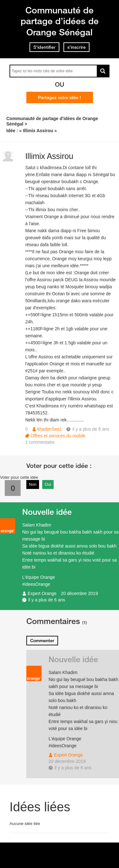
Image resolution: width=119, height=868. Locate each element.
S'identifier (44, 47)
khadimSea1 (50, 429)
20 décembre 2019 (79, 593)
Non (33, 484)
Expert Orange (42, 593)
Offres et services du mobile (58, 436)
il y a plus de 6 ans (47, 600)
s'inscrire (76, 47)
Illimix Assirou (49, 156)
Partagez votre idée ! (60, 97)
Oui (48, 484)
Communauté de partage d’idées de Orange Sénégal (60, 21)
